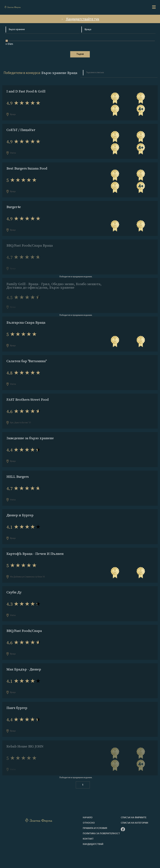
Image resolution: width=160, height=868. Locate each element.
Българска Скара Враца (26, 322)
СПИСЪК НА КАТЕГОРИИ (134, 823)
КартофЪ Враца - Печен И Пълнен (35, 554)
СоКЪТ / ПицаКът (21, 130)
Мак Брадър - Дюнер (24, 669)
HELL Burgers (18, 477)
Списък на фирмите (134, 818)
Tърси (80, 54)
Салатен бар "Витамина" (26, 361)
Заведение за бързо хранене (30, 438)
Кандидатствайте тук (80, 19)
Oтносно (89, 823)
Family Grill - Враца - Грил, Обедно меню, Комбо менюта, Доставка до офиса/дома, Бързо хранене (54, 286)
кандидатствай (93, 844)
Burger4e (14, 207)
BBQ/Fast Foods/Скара (24, 631)
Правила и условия (95, 828)
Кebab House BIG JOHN (25, 746)
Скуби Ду (14, 592)
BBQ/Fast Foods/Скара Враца (30, 245)
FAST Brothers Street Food (28, 400)
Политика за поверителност (101, 834)
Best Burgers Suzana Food (27, 168)
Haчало (88, 818)
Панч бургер (17, 708)
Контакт (88, 839)
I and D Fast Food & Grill (26, 91)
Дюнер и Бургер (20, 515)
